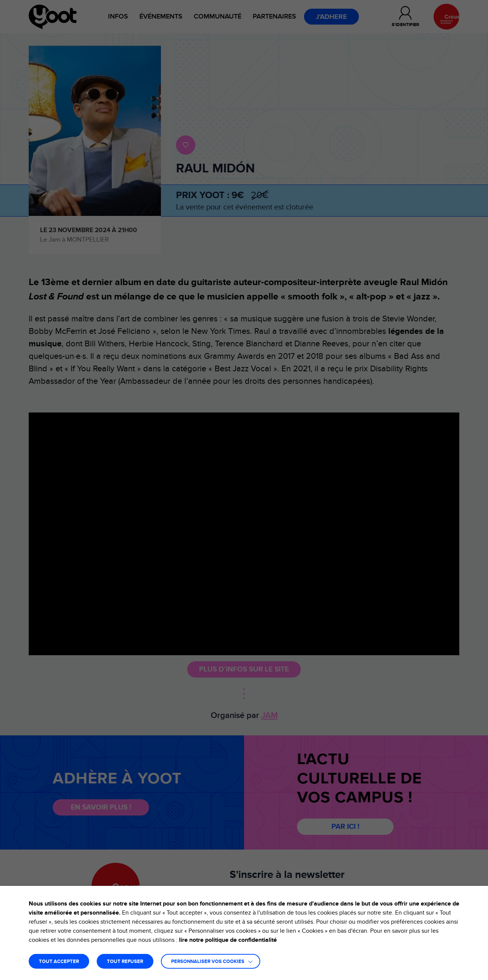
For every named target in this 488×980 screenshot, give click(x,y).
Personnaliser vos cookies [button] (208, 962)
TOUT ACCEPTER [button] (59, 962)
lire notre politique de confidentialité (228, 940)
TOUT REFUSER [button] (125, 962)
